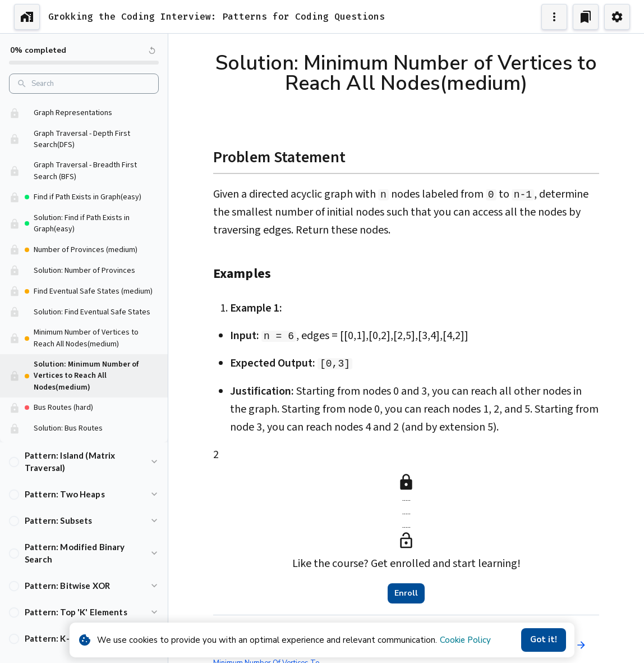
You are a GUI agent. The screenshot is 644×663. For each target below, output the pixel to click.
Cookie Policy (465, 640)
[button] (84, 128)
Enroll (406, 593)
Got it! (544, 640)
